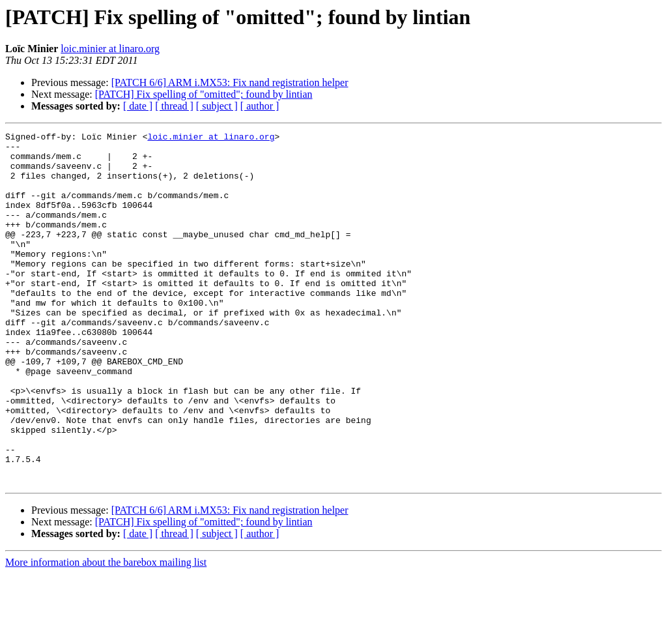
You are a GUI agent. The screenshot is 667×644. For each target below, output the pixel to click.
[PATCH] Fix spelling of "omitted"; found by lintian (204, 94)
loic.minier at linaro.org (110, 49)
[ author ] (260, 106)
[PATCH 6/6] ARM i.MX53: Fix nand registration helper (230, 82)
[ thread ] (174, 106)
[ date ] (138, 106)
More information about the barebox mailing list (106, 633)
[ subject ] (217, 106)
